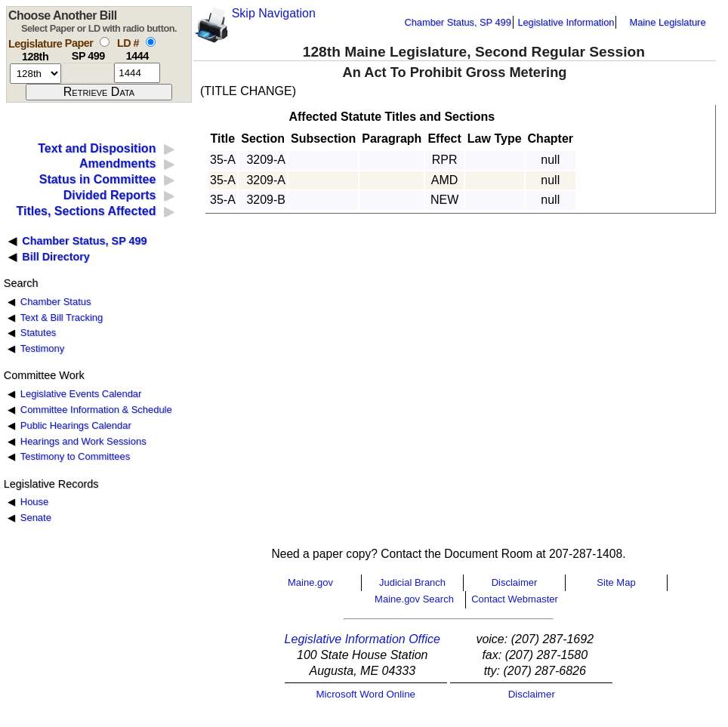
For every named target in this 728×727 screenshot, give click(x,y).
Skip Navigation (274, 13)
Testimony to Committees (75, 456)
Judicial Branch (412, 582)
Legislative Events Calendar (81, 394)
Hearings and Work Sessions (83, 441)
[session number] (35, 74)
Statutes (39, 333)
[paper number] (88, 73)
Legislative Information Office (362, 639)
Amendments (117, 163)
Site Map (616, 582)
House (34, 502)
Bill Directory (56, 257)
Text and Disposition (97, 148)
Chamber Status (56, 302)
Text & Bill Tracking (62, 317)
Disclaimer (515, 582)
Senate (36, 518)
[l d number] (137, 73)
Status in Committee (98, 179)
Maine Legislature (667, 22)
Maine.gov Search (414, 599)
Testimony (42, 348)
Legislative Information (566, 22)
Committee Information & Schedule (96, 410)
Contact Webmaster (515, 599)
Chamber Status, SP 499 (458, 22)
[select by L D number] (151, 42)
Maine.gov (310, 582)
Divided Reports (110, 195)
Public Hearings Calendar (76, 425)
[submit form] (99, 92)
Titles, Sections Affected (86, 211)
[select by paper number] (105, 42)
